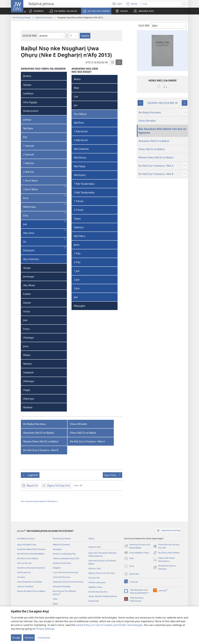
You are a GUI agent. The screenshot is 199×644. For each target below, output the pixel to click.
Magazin (57, 568)
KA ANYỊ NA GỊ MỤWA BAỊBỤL (31, 554)
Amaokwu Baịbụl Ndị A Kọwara (31, 549)
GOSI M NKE (30, 36)
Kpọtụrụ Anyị (95, 568)
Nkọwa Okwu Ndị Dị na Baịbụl (41, 441)
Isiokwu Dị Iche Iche (62, 563)
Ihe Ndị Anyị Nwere (22, 17)
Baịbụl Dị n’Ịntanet (44, 17)
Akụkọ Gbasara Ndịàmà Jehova (103, 596)
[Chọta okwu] (161, 4)
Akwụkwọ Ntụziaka (62, 586)
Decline (29, 638)
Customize (44, 638)
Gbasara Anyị (95, 547)
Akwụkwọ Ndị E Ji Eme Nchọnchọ (68, 582)
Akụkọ (91, 538)
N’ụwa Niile (94, 601)
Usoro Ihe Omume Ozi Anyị (65, 572)
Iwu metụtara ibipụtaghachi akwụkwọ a (39, 501)
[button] (63, 11)
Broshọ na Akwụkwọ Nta (64, 554)
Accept (16, 638)
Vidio (55, 599)
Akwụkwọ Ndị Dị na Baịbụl (39, 433)
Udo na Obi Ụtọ (24, 563)
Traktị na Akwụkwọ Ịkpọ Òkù (66, 558)
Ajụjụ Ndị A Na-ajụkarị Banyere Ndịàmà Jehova (103, 554)
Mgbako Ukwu (95, 587)
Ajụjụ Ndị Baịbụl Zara (27, 545)
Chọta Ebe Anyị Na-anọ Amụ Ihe (166, 546)
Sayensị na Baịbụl (25, 586)
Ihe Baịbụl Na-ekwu (35, 424)
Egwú (55, 604)
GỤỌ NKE (144, 26)
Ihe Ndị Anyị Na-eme (98, 592)
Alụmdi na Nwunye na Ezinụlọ (31, 568)
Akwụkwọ (57, 549)
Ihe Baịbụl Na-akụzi (26, 538)
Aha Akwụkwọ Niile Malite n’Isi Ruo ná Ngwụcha (162, 131)
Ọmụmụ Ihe (94, 578)
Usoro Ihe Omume (61, 577)
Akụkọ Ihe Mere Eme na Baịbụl (31, 591)
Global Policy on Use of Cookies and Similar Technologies (109, 625)
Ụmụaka (21, 577)
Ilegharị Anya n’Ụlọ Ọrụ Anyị (101, 573)
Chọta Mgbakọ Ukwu (137, 553)
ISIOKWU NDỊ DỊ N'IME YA (162, 103)
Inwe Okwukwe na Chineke (30, 582)
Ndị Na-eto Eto (24, 572)
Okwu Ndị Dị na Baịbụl (83, 433)
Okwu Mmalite (78, 424)
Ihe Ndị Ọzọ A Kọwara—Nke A (87, 441)
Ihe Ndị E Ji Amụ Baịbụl (28, 558)
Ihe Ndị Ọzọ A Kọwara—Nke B (41, 450)
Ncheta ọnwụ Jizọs (97, 582)
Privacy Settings (45, 629)
